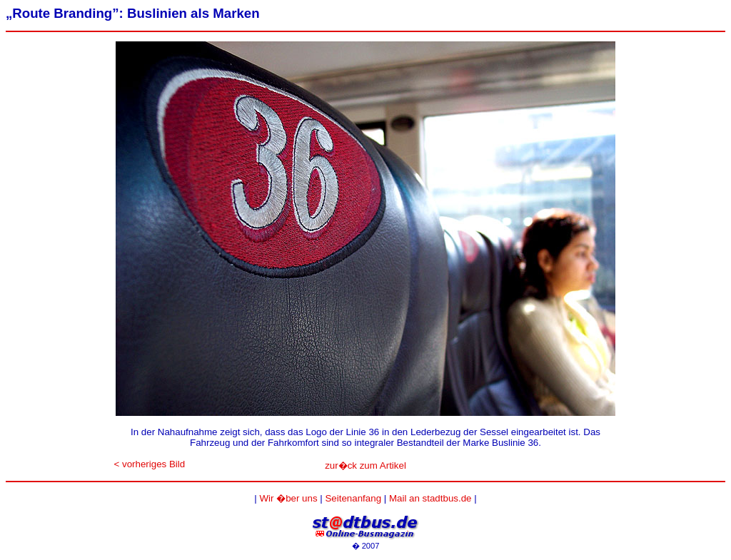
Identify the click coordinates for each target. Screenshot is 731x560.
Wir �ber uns (288, 498)
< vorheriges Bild (150, 464)
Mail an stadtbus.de (430, 498)
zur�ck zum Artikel (365, 465)
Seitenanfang (353, 498)
